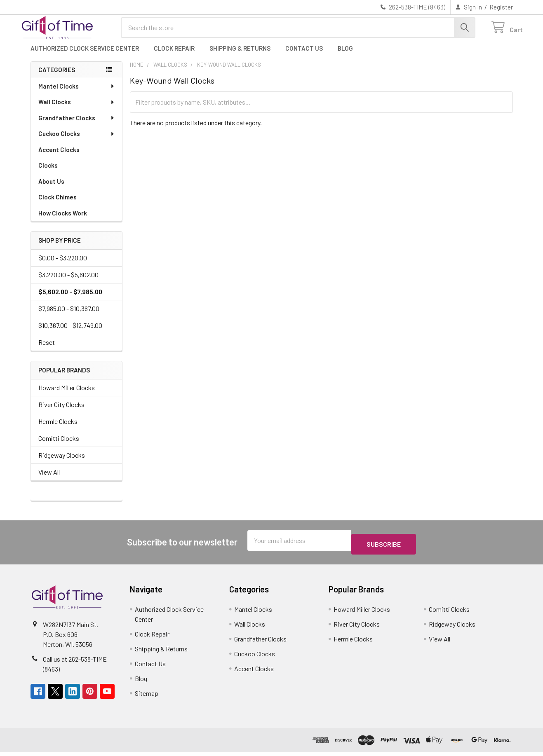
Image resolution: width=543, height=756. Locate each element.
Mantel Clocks (77, 94)
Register (501, 7)
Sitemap (147, 697)
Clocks (48, 173)
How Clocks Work (63, 220)
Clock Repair (174, 56)
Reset (47, 350)
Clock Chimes (58, 204)
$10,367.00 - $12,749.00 (70, 333)
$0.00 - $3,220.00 (63, 265)
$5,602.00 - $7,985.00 (70, 299)
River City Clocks (61, 412)
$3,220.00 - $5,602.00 (68, 282)
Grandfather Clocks (77, 125)
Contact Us (304, 56)
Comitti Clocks (59, 446)
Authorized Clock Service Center (85, 56)
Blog (345, 56)
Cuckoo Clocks (77, 141)
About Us (51, 189)
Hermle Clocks (58, 429)
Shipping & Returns (240, 56)
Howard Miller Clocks (67, 395)
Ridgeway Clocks (62, 462)
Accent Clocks (59, 157)
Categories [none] (57, 77)
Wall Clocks (77, 109)
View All (49, 479)
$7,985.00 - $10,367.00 (69, 316)
